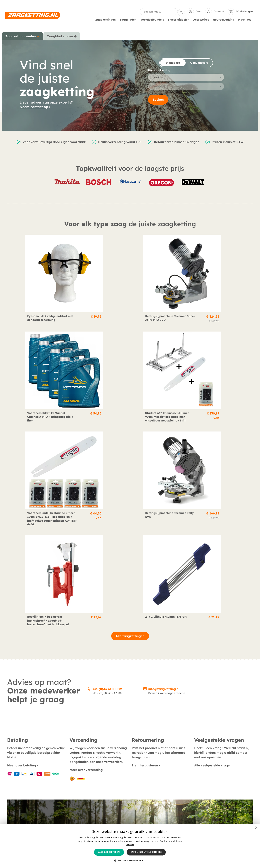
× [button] (256, 828)
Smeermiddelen (179, 19)
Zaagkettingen (106, 19)
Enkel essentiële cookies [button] (146, 852)
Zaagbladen (129, 19)
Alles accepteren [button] (109, 852)
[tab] (22, 36)
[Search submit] (181, 11)
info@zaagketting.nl (164, 462)
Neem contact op (34, 106)
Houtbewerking (224, 19)
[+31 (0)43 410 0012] (89, 461)
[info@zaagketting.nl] (145, 461)
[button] (130, 861)
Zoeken (158, 101)
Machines (246, 19)
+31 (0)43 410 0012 (107, 462)
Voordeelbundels (153, 19)
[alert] (130, 846)
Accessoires (202, 19)
